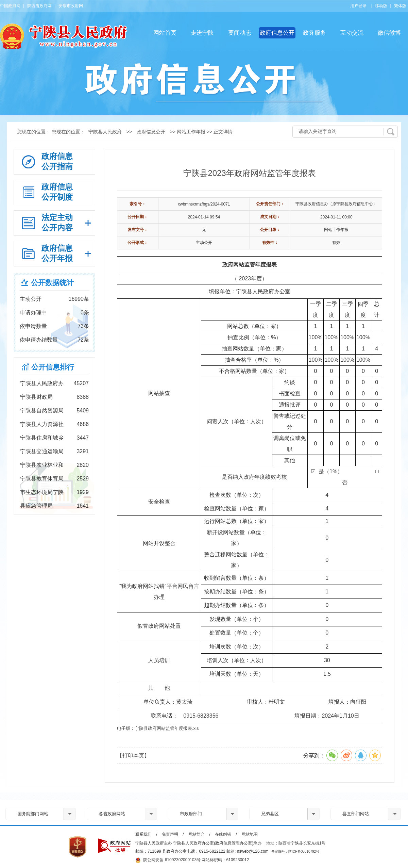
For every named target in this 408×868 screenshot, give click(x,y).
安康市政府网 (71, 6)
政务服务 (314, 33)
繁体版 (400, 6)
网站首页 (165, 33)
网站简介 (197, 834)
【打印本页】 (133, 756)
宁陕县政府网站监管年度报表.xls (167, 728)
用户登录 (358, 6)
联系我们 (143, 834)
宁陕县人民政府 (105, 132)
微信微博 (389, 33)
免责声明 (170, 834)
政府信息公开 (277, 33)
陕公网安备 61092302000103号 (168, 860)
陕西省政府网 (39, 6)
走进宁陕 (202, 33)
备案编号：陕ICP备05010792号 (295, 851)
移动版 (381, 6)
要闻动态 (240, 33)
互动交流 (352, 33)
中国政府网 (10, 6)
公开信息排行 (53, 367)
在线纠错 (223, 834)
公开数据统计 (52, 283)
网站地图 (250, 834)
